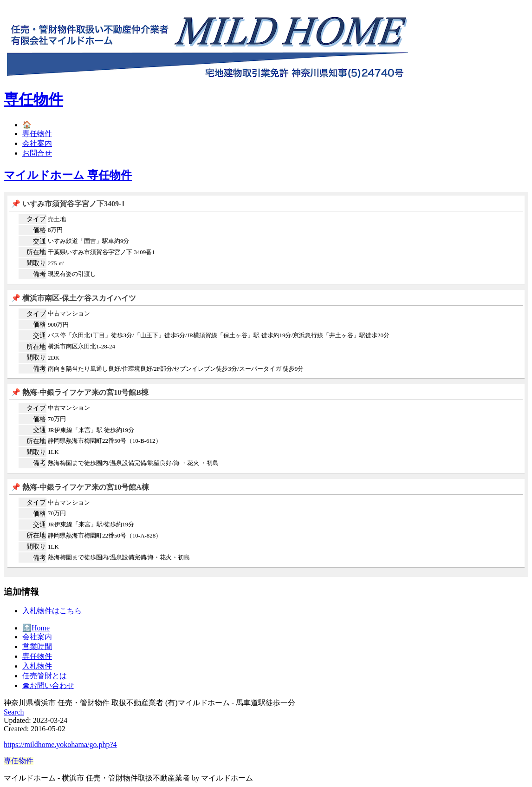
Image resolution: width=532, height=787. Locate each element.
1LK (53, 452)
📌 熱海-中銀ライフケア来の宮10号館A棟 (80, 487)
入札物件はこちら (52, 611)
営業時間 (37, 646)
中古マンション (69, 313)
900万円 (58, 325)
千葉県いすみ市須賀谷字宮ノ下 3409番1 (101, 252)
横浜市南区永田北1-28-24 (81, 346)
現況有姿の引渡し (72, 274)
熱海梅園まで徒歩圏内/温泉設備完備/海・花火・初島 (119, 557)
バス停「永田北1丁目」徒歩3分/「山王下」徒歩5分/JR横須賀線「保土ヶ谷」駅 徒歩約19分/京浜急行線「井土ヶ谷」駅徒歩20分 (219, 335)
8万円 (55, 230)
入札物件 (37, 666)
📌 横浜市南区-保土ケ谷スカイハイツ (74, 298)
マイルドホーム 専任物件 (68, 175)
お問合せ (37, 153)
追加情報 (21, 592)
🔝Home (36, 628)
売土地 (57, 219)
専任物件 (33, 99)
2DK (54, 357)
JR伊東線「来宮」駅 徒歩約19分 (91, 430)
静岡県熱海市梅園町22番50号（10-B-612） (105, 441)
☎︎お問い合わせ (48, 685)
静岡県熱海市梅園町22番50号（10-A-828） (105, 535)
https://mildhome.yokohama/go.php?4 (60, 744)
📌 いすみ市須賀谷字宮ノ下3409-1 (68, 204)
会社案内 (37, 143)
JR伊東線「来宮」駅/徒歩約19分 (91, 524)
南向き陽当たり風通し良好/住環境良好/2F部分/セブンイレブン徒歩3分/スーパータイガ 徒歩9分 (176, 369)
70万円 (57, 419)
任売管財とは (45, 676)
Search (14, 712)
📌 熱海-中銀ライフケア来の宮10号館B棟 (80, 392)
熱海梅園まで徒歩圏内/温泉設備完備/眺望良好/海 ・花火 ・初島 (133, 463)
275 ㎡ (56, 263)
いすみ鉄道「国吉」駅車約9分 (88, 241)
